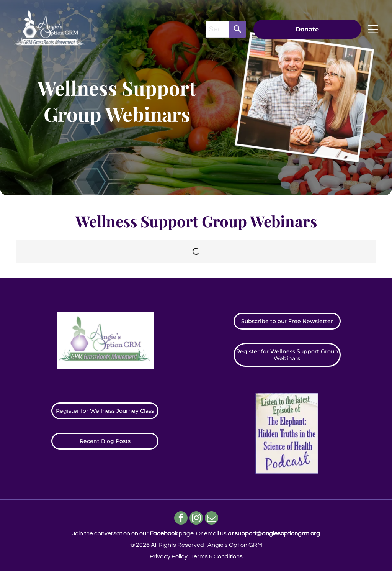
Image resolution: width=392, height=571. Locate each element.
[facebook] (181, 519)
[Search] (238, 29)
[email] (212, 519)
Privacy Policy (169, 556)
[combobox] (217, 29)
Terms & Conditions (217, 556)
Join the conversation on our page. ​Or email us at (196, 533)
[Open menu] (373, 29)
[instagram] (196, 519)
